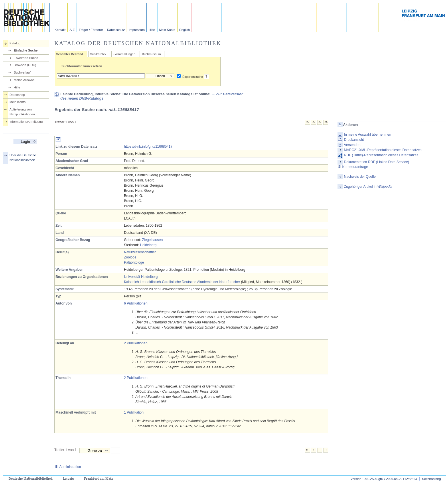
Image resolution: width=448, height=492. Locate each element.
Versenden (352, 145)
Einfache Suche (26, 50)
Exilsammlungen (124, 54)
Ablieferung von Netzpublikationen (22, 112)
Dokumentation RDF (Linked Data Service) (377, 162)
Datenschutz (116, 30)
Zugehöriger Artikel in (368, 187)
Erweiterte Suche (26, 58)
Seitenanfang (431, 479)
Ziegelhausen (152, 240)
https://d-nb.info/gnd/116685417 (148, 147)
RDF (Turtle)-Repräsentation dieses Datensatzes (381, 155)
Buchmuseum (151, 54)
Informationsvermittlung (26, 122)
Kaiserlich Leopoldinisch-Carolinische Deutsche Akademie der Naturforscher (182, 282)
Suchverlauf (22, 72)
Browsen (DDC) (25, 65)
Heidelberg (148, 245)
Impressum (137, 30)
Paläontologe (134, 262)
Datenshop (17, 95)
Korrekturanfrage (353, 167)
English (184, 30)
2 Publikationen (136, 343)
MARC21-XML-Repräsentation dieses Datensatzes (383, 150)
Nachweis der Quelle (360, 177)
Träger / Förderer (91, 30)
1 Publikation (134, 412)
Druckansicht (354, 140)
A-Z (72, 30)
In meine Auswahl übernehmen (368, 135)
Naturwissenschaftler (140, 252)
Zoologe (130, 257)
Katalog (15, 43)
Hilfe (152, 30)
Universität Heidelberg (141, 277)
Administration (68, 467)
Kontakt (60, 30)
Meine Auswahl (24, 80)
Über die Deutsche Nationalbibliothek (23, 158)
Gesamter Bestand (69, 54)
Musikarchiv (98, 54)
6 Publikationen (136, 303)
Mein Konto (167, 30)
